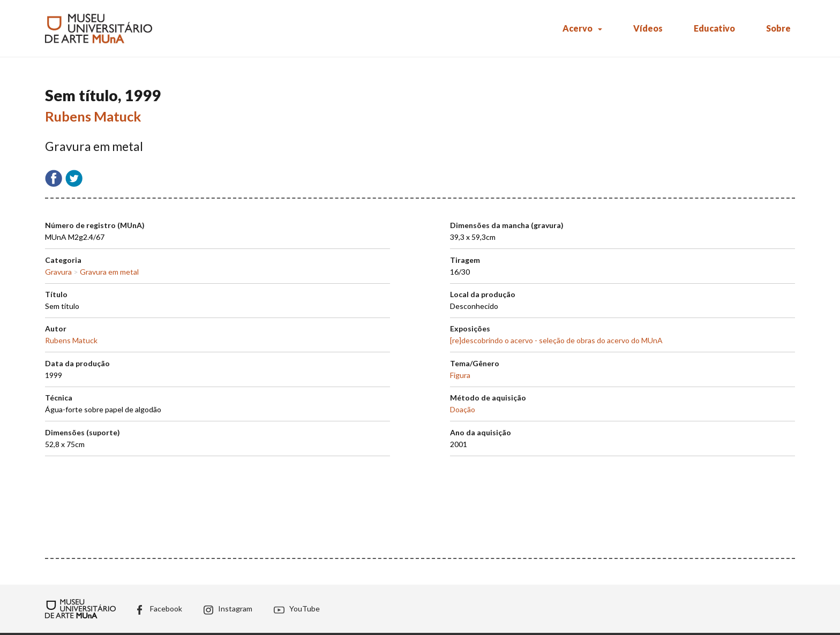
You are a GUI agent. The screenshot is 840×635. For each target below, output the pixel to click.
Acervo (577, 28)
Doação (463, 409)
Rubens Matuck (93, 116)
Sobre (778, 28)
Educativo (714, 28)
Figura (460, 375)
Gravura (58, 272)
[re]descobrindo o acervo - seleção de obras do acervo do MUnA (556, 340)
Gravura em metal (109, 272)
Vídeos (648, 28)
